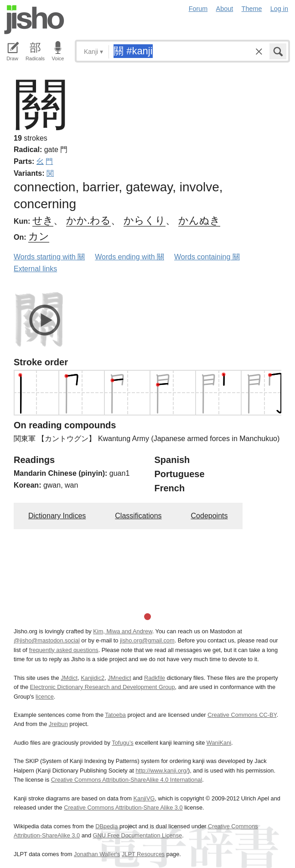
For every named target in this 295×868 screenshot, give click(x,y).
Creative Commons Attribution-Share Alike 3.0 (123, 808)
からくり (145, 220)
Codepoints (210, 516)
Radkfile (155, 678)
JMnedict (119, 678)
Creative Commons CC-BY (242, 715)
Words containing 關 (207, 257)
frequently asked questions (63, 650)
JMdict (69, 678)
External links (35, 269)
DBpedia (106, 826)
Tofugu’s (122, 743)
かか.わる (88, 220)
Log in (279, 9)
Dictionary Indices (57, 516)
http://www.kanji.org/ (162, 771)
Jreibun (58, 724)
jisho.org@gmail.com (147, 640)
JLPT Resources (143, 854)
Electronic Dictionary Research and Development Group (103, 687)
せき (43, 220)
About (225, 9)
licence (45, 697)
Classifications (138, 516)
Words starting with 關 (49, 257)
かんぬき (199, 220)
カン (39, 236)
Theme (252, 9)
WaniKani (219, 743)
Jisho (34, 20)
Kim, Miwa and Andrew (122, 631)
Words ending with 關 (129, 257)
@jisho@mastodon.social (47, 640)
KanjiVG (144, 798)
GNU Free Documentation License (138, 835)
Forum (198, 9)
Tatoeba (115, 715)
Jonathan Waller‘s (97, 854)
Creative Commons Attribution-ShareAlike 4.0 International (127, 780)
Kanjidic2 (93, 678)
